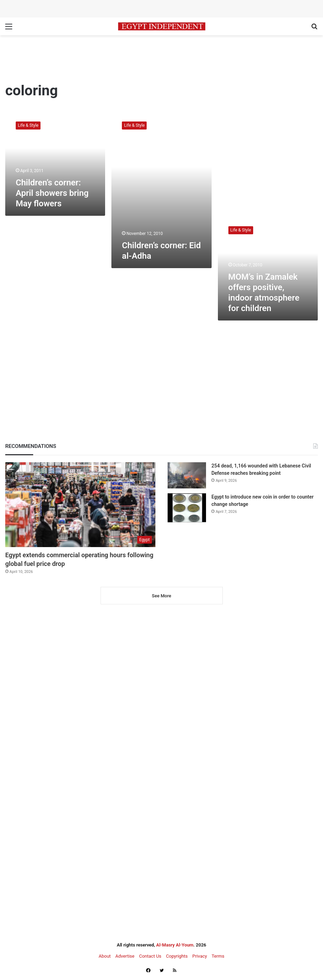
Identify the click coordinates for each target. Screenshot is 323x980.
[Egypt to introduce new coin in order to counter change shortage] (187, 508)
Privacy (200, 956)
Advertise (125, 956)
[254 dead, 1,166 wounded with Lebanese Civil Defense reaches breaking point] (187, 475)
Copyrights (177, 956)
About (105, 956)
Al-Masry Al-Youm (175, 945)
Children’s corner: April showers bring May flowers (52, 193)
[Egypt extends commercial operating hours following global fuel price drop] (80, 504)
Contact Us (150, 956)
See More (161, 596)
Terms (218, 956)
